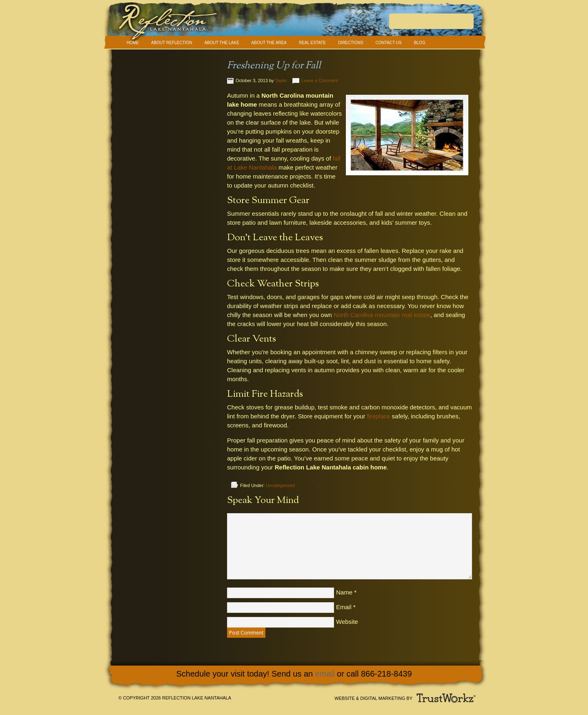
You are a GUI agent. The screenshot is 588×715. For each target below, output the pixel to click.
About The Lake (222, 43)
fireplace (379, 416)
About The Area (269, 43)
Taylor (281, 80)
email (325, 674)
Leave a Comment (320, 80)
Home (133, 43)
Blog (420, 43)
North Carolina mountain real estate (382, 315)
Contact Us (389, 43)
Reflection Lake (294, 24)
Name (344, 592)
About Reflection (171, 43)
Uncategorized (280, 485)
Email (344, 607)
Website (347, 622)
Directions (351, 43)
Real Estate (312, 43)
